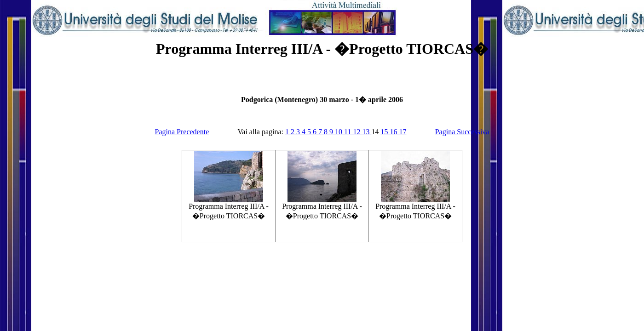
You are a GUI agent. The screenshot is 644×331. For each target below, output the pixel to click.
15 (385, 132)
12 (357, 132)
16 (394, 132)
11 (348, 132)
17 (402, 132)
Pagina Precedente (182, 132)
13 (367, 132)
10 (339, 132)
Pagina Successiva (462, 132)
